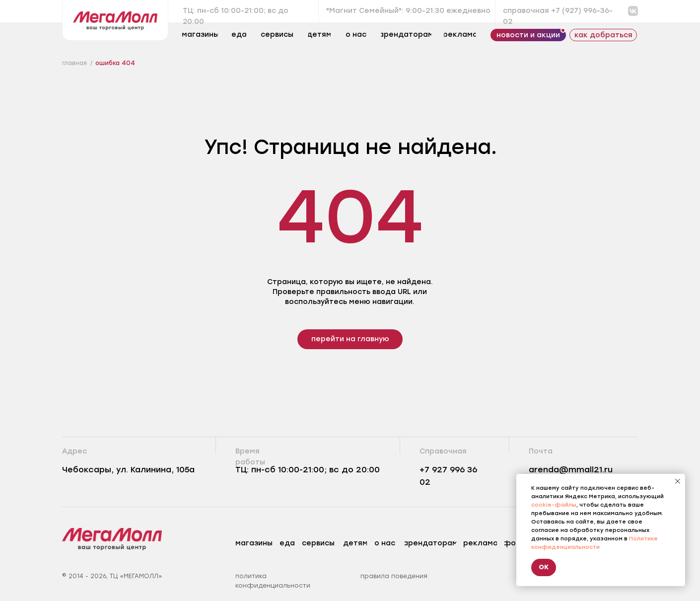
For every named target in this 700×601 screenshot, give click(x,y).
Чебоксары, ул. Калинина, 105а (128, 470)
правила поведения (394, 576)
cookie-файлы (554, 505)
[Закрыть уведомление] (678, 481)
